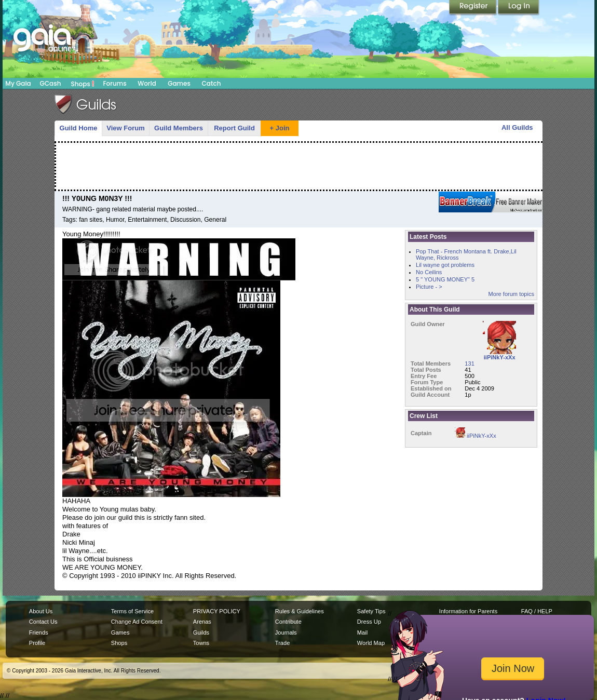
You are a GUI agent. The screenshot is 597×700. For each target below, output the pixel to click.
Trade (282, 643)
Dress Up (369, 622)
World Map (371, 643)
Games (179, 83)
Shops (83, 84)
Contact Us (43, 622)
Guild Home (79, 128)
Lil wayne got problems (445, 265)
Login (519, 8)
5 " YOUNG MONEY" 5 (445, 279)
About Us (41, 611)
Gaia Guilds (86, 104)
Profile (37, 643)
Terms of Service (132, 611)
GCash (51, 83)
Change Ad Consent (137, 622)
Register (473, 8)
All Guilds (517, 127)
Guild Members (179, 128)
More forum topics (511, 294)
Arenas (202, 622)
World (147, 83)
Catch (212, 83)
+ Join (280, 128)
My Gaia (18, 83)
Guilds (201, 632)
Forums (114, 83)
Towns (201, 643)
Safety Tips (371, 611)
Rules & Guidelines (300, 611)
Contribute (288, 622)
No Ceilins (429, 272)
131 (469, 364)
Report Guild (234, 128)
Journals (286, 632)
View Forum (125, 128)
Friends (39, 632)
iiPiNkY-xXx (476, 436)
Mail (362, 632)
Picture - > (429, 287)
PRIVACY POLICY (217, 611)
